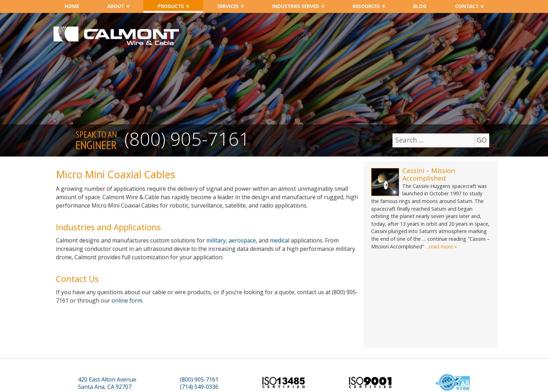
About (116, 6)
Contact (467, 6)
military (216, 240)
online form (127, 300)
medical (280, 240)
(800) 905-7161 (187, 139)
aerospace (242, 240)
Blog (420, 6)
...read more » (441, 246)
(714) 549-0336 (199, 387)
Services (228, 6)
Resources (366, 6)
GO (482, 140)
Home (72, 6)
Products (171, 6)
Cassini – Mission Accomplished (429, 174)
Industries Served (296, 6)
